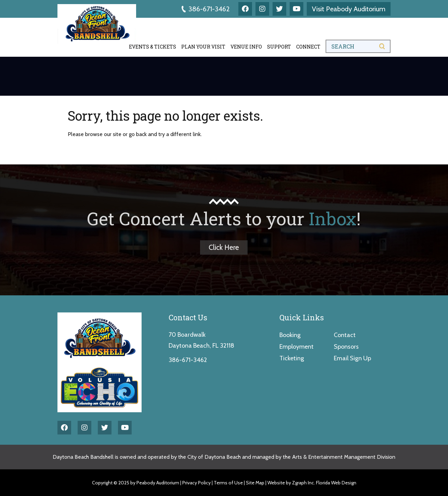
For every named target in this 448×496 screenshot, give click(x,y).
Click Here (224, 247)
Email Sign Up (352, 358)
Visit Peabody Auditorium (349, 9)
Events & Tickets (153, 47)
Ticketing (292, 358)
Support (279, 47)
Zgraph (299, 483)
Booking (290, 335)
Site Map (255, 483)
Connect (308, 47)
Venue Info (246, 47)
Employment (297, 347)
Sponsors (346, 347)
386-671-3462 (206, 9)
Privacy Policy (196, 483)
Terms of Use (228, 483)
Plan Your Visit (203, 47)
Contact (345, 335)
